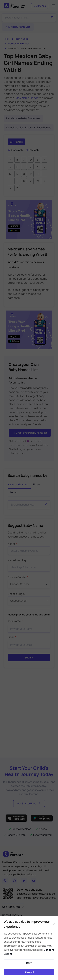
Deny (29, 963)
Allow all (29, 972)
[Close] (54, 924)
